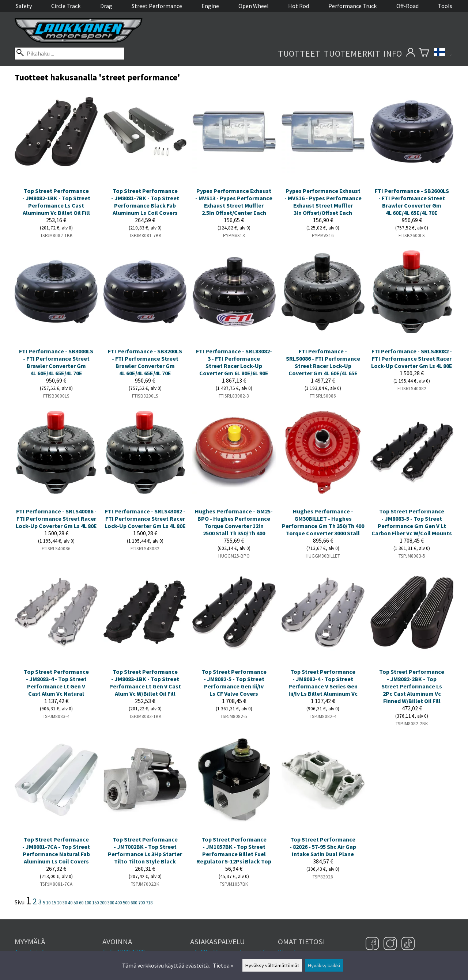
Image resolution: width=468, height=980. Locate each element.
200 (103, 903)
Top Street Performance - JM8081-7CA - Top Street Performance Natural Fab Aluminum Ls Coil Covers (56, 850)
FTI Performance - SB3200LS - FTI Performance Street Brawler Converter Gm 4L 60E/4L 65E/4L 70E (145, 362)
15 (54, 903)
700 (141, 903)
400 (118, 903)
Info (393, 54)
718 (149, 903)
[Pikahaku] (69, 54)
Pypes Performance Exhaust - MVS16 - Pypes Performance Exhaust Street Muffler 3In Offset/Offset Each (323, 202)
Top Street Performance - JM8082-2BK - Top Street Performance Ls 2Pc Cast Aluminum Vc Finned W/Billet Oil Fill (412, 686)
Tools (445, 6)
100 (88, 903)
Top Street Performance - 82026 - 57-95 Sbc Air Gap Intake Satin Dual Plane (323, 847)
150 (95, 903)
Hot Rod (299, 6)
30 (65, 903)
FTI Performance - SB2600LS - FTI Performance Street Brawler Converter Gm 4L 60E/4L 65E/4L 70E (412, 202)
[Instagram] (391, 944)
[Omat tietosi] (410, 54)
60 (81, 903)
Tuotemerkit (352, 54)
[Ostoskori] (424, 54)
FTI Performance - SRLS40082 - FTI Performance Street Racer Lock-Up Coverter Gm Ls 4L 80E (412, 358)
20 (59, 903)
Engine (210, 6)
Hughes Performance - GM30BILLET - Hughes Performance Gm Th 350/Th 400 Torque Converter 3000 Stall (323, 522)
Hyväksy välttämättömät (272, 965)
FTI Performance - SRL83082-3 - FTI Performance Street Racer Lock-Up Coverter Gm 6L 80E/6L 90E (234, 362)
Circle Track (66, 6)
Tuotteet (299, 54)
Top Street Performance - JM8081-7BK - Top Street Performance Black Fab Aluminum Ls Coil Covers (145, 202)
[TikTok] (408, 944)
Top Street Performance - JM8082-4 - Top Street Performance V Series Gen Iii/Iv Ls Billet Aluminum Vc (323, 683)
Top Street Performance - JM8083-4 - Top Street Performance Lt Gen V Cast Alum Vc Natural (56, 683)
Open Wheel (254, 6)
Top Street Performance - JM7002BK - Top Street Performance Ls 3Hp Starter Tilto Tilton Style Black (145, 850)
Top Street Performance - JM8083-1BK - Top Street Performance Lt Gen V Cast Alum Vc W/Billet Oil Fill (145, 683)
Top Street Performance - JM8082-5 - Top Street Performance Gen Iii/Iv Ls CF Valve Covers (234, 683)
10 (48, 903)
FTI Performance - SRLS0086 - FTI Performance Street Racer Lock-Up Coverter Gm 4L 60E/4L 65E (323, 362)
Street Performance (157, 6)
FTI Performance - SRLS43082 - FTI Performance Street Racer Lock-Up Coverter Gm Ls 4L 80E (145, 519)
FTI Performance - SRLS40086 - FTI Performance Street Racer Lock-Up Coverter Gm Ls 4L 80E (56, 519)
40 (70, 903)
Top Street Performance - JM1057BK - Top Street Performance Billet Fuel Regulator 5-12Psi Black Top (234, 850)
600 (134, 903)
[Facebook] (373, 944)
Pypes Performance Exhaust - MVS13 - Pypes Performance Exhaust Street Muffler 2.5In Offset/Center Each (234, 202)
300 (111, 903)
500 (126, 903)
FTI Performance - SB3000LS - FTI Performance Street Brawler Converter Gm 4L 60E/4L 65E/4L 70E (56, 362)
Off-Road (407, 6)
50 (76, 903)
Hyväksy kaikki (324, 965)
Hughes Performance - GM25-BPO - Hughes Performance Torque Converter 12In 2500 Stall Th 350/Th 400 (234, 522)
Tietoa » (223, 965)
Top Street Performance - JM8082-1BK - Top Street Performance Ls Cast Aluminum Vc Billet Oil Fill (56, 202)
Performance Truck (352, 6)
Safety (24, 6)
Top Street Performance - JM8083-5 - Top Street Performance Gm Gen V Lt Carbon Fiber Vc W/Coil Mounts (412, 522)
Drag (106, 6)
